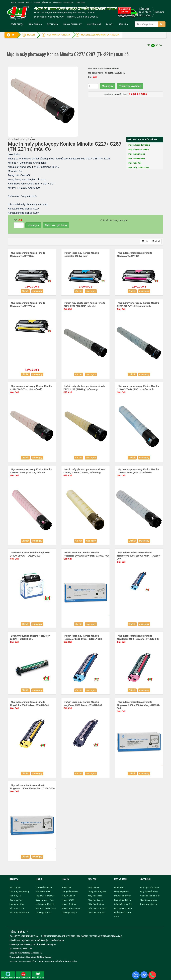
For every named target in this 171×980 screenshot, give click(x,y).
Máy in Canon (68, 896)
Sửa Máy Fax (68, 2)
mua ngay (37, 291)
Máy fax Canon (95, 900)
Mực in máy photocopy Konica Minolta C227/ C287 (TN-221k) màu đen (84, 306)
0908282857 (25, 944)
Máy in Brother (69, 904)
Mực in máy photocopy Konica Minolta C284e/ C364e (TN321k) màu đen (138, 472)
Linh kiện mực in (43, 912)
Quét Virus (119, 887)
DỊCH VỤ (53, 24)
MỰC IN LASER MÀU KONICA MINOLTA (100, 35)
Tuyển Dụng (80, 2)
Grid (156, 241)
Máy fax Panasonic (97, 908)
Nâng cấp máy (121, 892)
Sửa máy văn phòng (19, 892)
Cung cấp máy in (70, 892)
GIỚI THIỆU (17, 24)
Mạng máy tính (17, 904)
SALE (23, 975)
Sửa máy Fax (16, 900)
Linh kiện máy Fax (97, 912)
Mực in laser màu (137, 158)
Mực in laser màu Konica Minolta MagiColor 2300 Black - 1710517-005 (83, 705)
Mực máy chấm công (139, 167)
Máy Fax (29, 2)
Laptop (37, 2)
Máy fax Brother (96, 904)
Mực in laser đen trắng (139, 145)
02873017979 (56, 17)
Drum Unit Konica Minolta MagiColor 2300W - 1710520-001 (30, 639)
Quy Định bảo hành (150, 887)
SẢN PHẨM (35, 24)
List (145, 241)
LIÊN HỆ (123, 24)
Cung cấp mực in (44, 887)
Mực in (21, 2)
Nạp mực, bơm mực (45, 896)
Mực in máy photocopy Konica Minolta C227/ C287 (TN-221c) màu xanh (138, 306)
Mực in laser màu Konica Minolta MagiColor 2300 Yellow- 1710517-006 (29, 705)
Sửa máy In (15, 896)
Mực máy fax (135, 163)
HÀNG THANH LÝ (72, 24)
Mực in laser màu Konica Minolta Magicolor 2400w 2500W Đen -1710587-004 (86, 556)
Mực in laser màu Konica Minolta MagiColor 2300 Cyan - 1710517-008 (83, 639)
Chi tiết (25, 291)
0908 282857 (91, 17)
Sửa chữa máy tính (123, 904)
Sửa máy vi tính (17, 908)
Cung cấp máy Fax (97, 892)
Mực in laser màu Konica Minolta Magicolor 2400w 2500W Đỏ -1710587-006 (32, 788)
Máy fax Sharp (95, 896)
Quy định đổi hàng (149, 892)
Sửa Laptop (57, 2)
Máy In (14, 2)
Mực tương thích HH (45, 904)
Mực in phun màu (137, 154)
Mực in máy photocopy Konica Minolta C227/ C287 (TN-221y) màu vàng (84, 389)
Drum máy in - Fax (45, 900)
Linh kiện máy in (70, 912)
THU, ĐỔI (8, 975)
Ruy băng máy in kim (139, 149)
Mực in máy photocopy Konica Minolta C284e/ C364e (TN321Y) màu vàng (84, 472)
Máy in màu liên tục (71, 908)
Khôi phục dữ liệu (122, 900)
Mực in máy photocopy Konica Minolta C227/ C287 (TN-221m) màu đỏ (31, 389)
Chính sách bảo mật (150, 896)
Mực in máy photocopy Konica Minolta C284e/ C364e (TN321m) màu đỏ (31, 472)
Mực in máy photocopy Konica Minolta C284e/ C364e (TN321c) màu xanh (138, 389)
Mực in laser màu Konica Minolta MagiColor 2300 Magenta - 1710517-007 (138, 639)
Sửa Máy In (46, 2)
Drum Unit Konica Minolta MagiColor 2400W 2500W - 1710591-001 (30, 556)
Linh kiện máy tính (123, 908)
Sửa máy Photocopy (19, 912)
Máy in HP (66, 887)
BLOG (109, 24)
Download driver (122, 896)
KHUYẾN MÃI (94, 24)
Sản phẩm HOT (43, 892)
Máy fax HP (94, 887)
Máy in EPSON (69, 900)
